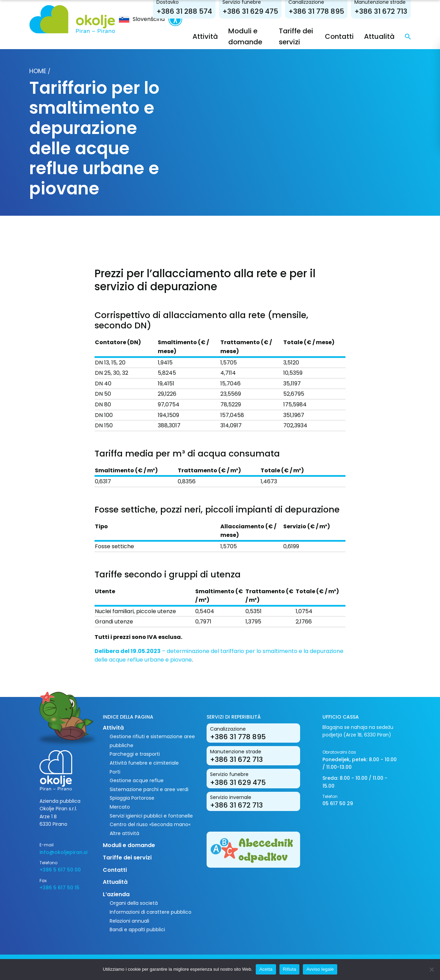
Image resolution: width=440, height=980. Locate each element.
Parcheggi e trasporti (135, 754)
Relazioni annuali (129, 921)
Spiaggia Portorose (132, 798)
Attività (205, 36)
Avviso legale (320, 969)
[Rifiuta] (431, 969)
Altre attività (124, 833)
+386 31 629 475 (250, 11)
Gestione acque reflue (137, 780)
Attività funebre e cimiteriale (144, 763)
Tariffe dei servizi (127, 858)
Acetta (266, 969)
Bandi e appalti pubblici (137, 930)
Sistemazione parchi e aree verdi (149, 789)
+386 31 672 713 (381, 11)
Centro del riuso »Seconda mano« (150, 824)
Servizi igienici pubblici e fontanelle (151, 816)
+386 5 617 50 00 (60, 870)
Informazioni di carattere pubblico (151, 912)
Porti (115, 772)
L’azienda (116, 894)
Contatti (339, 36)
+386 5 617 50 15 (59, 888)
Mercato (120, 807)
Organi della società (134, 903)
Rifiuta (290, 969)
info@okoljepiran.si (63, 852)
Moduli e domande (129, 845)
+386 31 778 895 (316, 11)
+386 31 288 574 (184, 11)
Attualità (379, 36)
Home (38, 71)
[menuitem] (142, 19)
